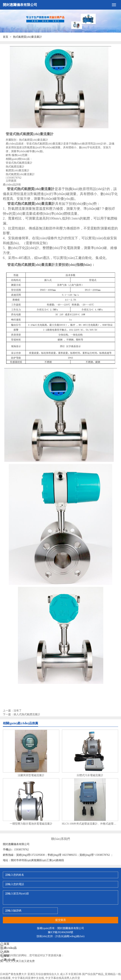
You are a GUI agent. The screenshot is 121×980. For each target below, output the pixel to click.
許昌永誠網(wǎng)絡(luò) (70, 936)
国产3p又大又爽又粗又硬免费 (17, 961)
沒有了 (18, 711)
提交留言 (61, 920)
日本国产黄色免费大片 (13, 974)
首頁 (6, 37)
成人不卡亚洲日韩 (71, 974)
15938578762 (14, 178)
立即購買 (11, 181)
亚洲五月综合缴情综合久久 (43, 974)
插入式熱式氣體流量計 (27, 714)
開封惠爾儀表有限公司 (20, 5)
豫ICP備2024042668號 (61, 932)
